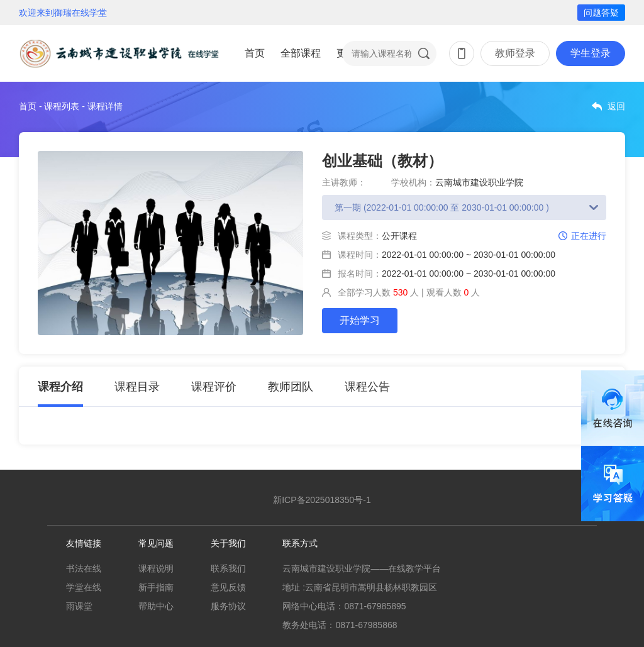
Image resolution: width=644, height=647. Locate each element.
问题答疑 (601, 13)
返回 (616, 106)
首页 (255, 53)
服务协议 (228, 606)
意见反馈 (228, 587)
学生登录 (591, 53)
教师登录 (515, 53)
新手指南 (156, 587)
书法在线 (84, 568)
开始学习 (360, 320)
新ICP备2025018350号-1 (322, 500)
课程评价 (214, 387)
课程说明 (156, 568)
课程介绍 (60, 387)
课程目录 (137, 387)
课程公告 (367, 387)
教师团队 (291, 387)
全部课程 (301, 53)
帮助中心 (156, 606)
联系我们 (228, 568)
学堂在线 (84, 587)
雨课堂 (79, 606)
